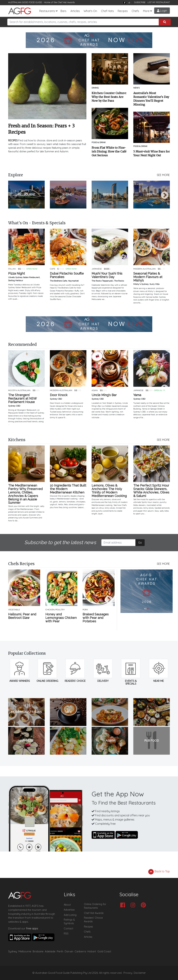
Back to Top (159, 872)
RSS (66, 934)
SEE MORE (163, 175)
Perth (60, 951)
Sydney (13, 951)
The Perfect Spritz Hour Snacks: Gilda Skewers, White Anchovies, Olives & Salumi (151, 491)
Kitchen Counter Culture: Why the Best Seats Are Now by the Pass (109, 97)
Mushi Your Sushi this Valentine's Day (107, 275)
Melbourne (25, 951)
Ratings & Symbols (69, 922)
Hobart (92, 951)
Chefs (135, 11)
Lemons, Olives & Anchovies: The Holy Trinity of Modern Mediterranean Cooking (109, 491)
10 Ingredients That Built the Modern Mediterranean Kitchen (68, 489)
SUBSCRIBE (140, 2)
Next (165, 195)
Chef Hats (107, 11)
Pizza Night (17, 274)
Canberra (80, 951)
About (67, 905)
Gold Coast (104, 951)
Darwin (69, 951)
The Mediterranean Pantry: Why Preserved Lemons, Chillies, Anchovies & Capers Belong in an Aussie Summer (25, 494)
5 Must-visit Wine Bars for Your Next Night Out (152, 153)
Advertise (69, 910)
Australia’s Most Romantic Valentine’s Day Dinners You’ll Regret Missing (151, 99)
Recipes (123, 11)
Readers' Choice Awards (93, 920)
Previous (13, 195)
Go (140, 543)
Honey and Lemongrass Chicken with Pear (61, 618)
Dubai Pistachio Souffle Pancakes (67, 275)
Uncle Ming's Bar (104, 395)
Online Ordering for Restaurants (95, 906)
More (146, 11)
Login (162, 11)
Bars (63, 11)
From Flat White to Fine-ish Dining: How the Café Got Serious (109, 151)
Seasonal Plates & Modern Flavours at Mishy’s (148, 277)
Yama (137, 395)
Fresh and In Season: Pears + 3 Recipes (41, 129)
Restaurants (47, 11)
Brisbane (38, 951)
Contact (68, 929)
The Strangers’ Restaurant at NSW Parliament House (22, 398)
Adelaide (50, 951)
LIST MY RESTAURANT (159, 2)
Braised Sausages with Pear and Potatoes (96, 618)
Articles (75, 11)
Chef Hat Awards (66, 2)
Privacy (128, 973)
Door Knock (59, 395)
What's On (90, 11)
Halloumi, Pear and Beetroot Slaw (22, 616)
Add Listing (70, 915)
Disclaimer (140, 973)
